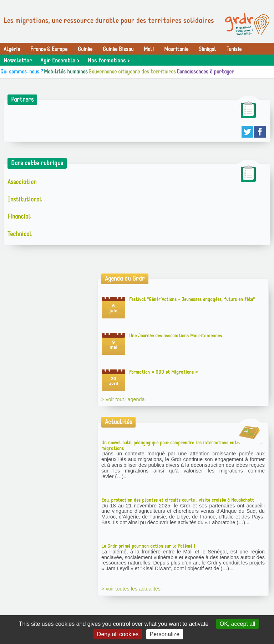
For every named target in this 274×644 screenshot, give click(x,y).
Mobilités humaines (66, 72)
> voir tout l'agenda (123, 399)
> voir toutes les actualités (131, 589)
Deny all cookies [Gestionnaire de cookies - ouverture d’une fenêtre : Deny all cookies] (118, 634)
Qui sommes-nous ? (22, 72)
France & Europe (49, 49)
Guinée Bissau (118, 49)
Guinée (85, 49)
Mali (149, 49)
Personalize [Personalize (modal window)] (165, 634)
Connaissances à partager (205, 72)
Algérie (12, 49)
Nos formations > (109, 61)
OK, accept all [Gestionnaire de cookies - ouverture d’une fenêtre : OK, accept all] (238, 624)
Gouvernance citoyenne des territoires (132, 72)
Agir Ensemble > (60, 61)
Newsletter (18, 61)
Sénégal (207, 49)
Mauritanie (176, 49)
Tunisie (234, 49)
